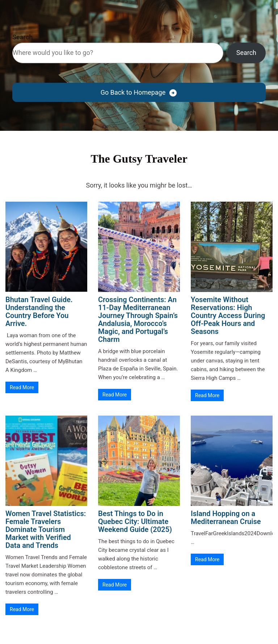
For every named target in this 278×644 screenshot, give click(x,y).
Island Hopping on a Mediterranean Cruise (226, 518)
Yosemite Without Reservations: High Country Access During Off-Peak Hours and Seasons (228, 315)
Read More (22, 387)
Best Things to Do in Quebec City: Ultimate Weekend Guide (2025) (135, 521)
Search (22, 37)
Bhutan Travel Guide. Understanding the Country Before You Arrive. (39, 312)
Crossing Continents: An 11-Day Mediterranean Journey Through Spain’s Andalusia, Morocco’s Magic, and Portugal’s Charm (138, 319)
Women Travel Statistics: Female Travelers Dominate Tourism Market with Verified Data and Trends (46, 529)
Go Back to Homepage (133, 92)
